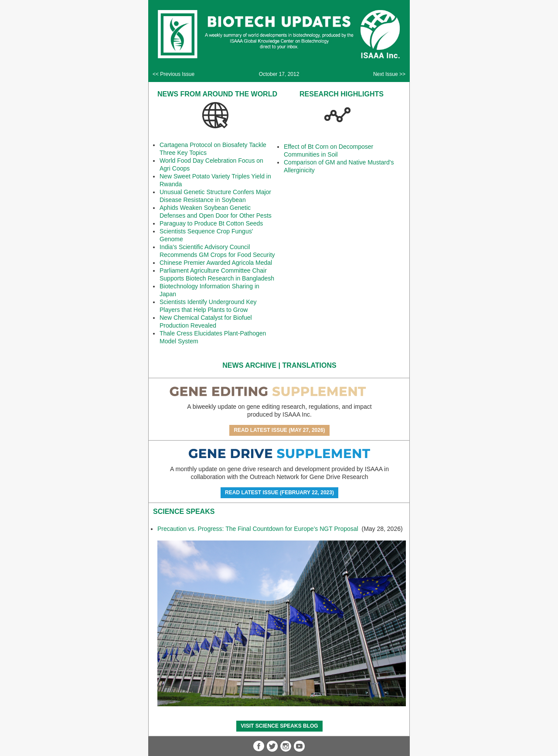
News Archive (249, 365)
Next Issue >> (389, 74)
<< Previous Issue (174, 74)
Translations (310, 365)
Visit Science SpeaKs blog (279, 726)
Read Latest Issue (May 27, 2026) (279, 430)
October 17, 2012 (279, 74)
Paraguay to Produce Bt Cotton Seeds (211, 223)
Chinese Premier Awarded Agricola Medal (216, 263)
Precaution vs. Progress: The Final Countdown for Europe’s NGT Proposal (259, 529)
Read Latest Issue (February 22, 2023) (279, 493)
